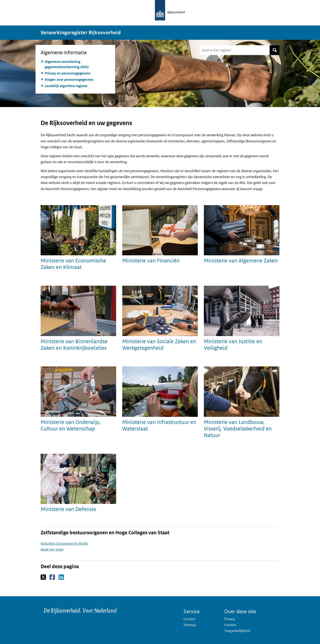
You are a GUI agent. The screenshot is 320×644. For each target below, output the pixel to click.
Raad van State (52, 549)
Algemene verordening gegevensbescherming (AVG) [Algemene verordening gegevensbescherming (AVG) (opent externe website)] (67, 64)
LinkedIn (62, 577)
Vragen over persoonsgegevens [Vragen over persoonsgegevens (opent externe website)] (69, 80)
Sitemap (190, 625)
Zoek (274, 50)
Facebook (53, 577)
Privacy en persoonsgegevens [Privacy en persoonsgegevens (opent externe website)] (68, 73)
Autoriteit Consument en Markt (64, 543)
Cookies (230, 625)
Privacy (230, 619)
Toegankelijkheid (237, 631)
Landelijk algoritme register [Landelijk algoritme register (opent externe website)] (66, 86)
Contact (189, 619)
